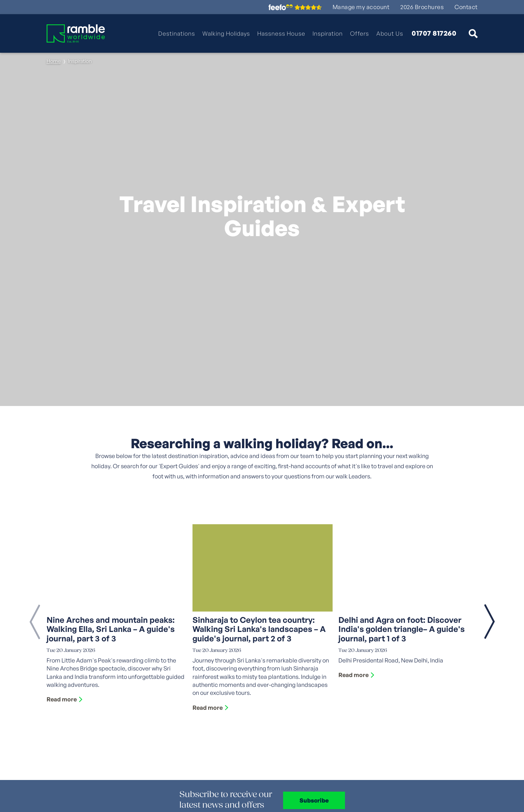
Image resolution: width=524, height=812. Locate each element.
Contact (466, 7)
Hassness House (281, 33)
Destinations (177, 33)
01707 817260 (434, 33)
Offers (360, 33)
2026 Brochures (422, 7)
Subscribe (314, 800)
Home (54, 61)
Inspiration (328, 33)
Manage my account (361, 7)
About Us (390, 33)
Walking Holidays (226, 33)
